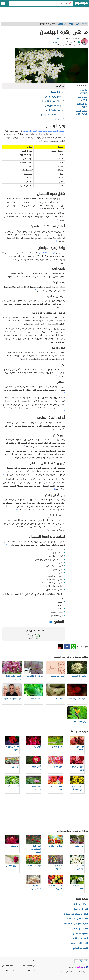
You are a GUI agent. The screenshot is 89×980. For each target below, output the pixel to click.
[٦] (7, 276)
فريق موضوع (10, 970)
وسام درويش (58, 42)
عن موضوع (31, 961)
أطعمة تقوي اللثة (81, 938)
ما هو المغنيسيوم (81, 933)
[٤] (41, 208)
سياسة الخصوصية (29, 966)
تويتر (61, 647)
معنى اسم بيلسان (82, 98)
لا (30, 636)
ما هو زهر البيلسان (83, 91)
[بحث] (70, 3)
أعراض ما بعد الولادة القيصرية (76, 914)
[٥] (57, 241)
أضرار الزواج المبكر (81, 909)
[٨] (7, 544)
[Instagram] (76, 961)
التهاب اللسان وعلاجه (79, 943)
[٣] (60, 205)
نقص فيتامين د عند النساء (77, 919)
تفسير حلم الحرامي (80, 948)
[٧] (12, 425)
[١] (19, 137)
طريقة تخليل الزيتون (80, 904)
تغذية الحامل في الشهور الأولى (75, 924)
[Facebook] (86, 961)
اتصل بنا (12, 961)
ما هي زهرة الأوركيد (82, 105)
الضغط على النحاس (80, 929)
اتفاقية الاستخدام (8, 966)
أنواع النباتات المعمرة (46, 253)
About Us (32, 970)
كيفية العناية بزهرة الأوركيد (81, 112)
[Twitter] (81, 961)
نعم (37, 636)
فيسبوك (67, 647)
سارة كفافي (61, 39)
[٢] (37, 140)
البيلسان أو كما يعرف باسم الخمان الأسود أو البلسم (44, 131)
